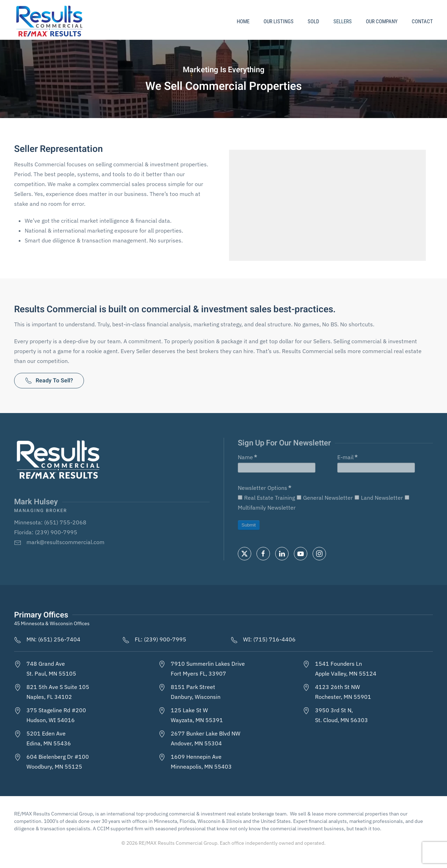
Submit (249, 525)
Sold (313, 21)
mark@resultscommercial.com (65, 542)
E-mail (347, 457)
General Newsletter (325, 498)
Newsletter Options (264, 488)
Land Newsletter (379, 498)
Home (243, 21)
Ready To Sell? (49, 381)
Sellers (343, 21)
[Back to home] (50, 21)
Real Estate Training (266, 498)
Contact (422, 21)
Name (247, 457)
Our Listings (279, 21)
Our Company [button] (382, 21)
